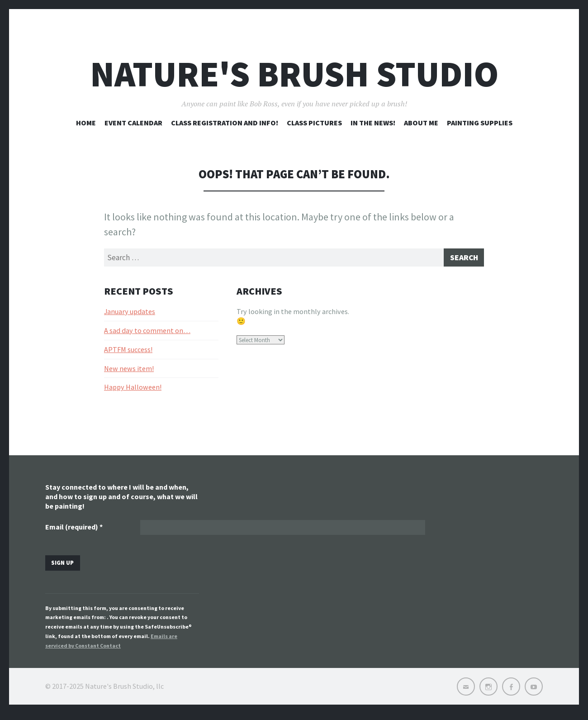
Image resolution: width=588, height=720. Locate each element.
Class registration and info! (225, 123)
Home (86, 123)
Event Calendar (133, 123)
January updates (130, 314)
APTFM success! (128, 352)
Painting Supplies (480, 123)
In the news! (373, 123)
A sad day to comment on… (147, 333)
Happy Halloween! (133, 390)
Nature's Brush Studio (294, 74)
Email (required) (74, 530)
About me (421, 123)
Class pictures (314, 123)
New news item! (129, 371)
